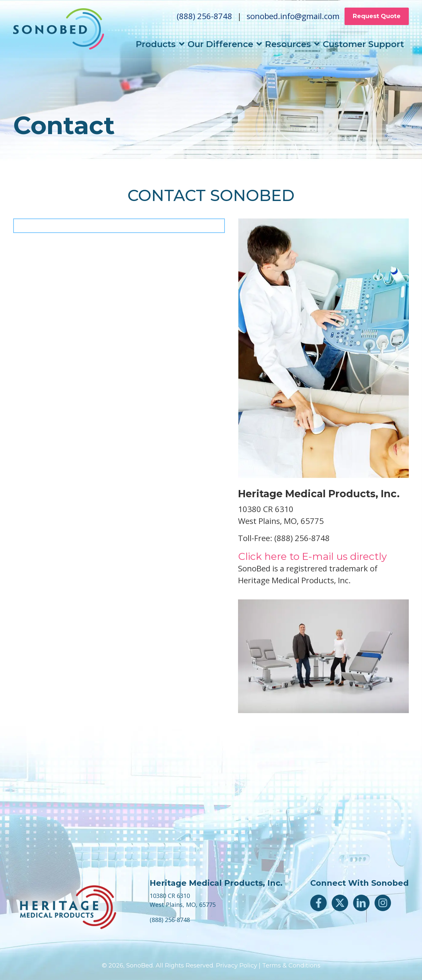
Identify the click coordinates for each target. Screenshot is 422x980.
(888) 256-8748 (204, 18)
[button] (318, 903)
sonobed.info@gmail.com (293, 18)
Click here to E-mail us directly (312, 556)
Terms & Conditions (291, 966)
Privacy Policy (237, 966)
